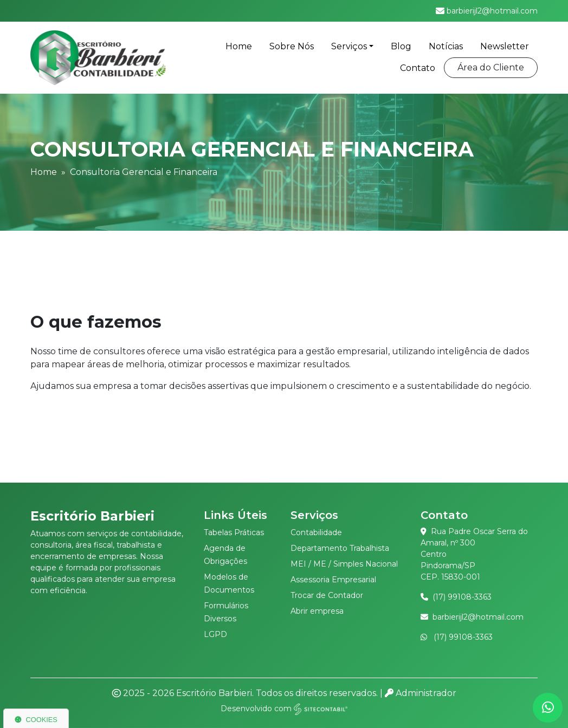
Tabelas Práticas (234, 532)
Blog (401, 46)
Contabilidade (316, 532)
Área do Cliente (491, 67)
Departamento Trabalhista (340, 548)
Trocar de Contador (327, 595)
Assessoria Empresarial (333, 580)
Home (239, 46)
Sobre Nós (292, 46)
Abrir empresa (317, 611)
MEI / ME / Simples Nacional (344, 564)
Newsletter (505, 46)
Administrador (421, 693)
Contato (418, 68)
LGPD (215, 634)
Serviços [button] (349, 46)
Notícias (446, 46)
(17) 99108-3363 (462, 597)
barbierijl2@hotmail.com (478, 617)
